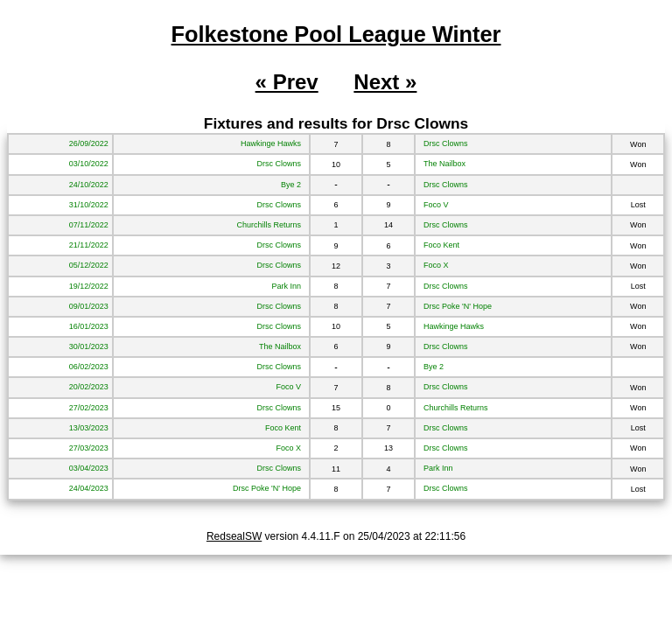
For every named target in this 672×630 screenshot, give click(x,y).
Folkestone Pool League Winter (336, 34)
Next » (385, 82)
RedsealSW (234, 536)
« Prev (287, 82)
